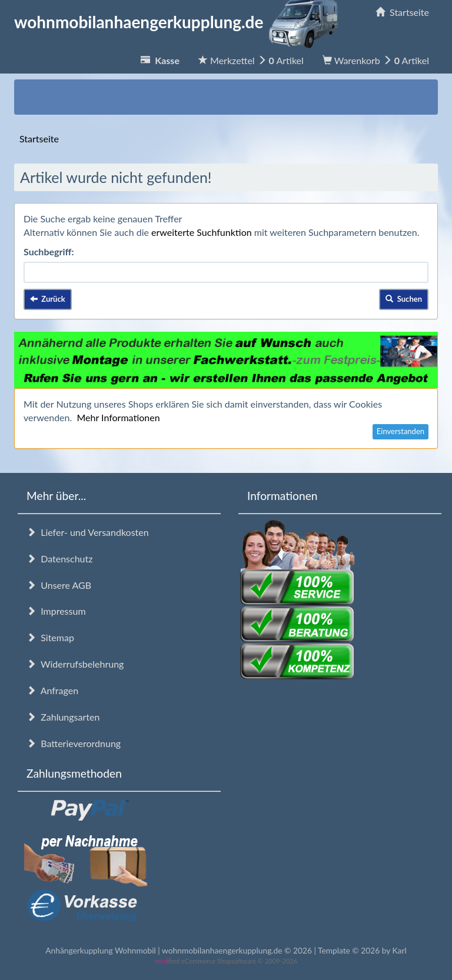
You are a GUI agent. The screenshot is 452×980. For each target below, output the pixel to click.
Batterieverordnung (74, 743)
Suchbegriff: (49, 251)
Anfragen (52, 690)
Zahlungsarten (63, 717)
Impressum (56, 611)
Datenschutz (59, 559)
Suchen (404, 299)
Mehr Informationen (118, 417)
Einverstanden (401, 431)
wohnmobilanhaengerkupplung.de (180, 22)
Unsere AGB (59, 585)
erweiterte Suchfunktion (202, 232)
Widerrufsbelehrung (75, 664)
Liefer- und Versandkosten (88, 532)
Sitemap (50, 637)
